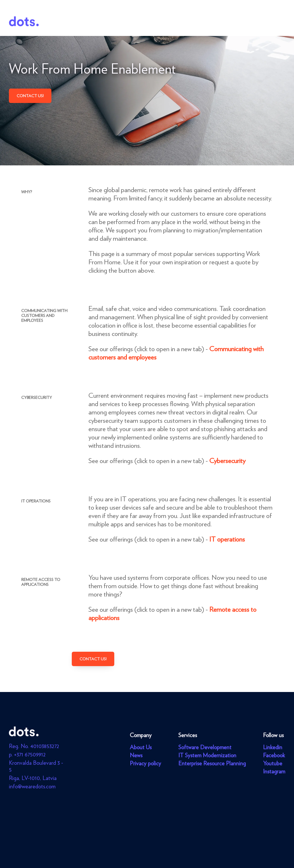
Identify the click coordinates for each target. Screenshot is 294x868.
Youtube (273, 763)
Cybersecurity (227, 461)
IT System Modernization (207, 755)
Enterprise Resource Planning (212, 763)
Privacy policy (145, 763)
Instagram (274, 771)
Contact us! (30, 96)
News (136, 755)
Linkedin (273, 747)
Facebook (274, 755)
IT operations (227, 539)
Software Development (205, 747)
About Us (141, 747)
